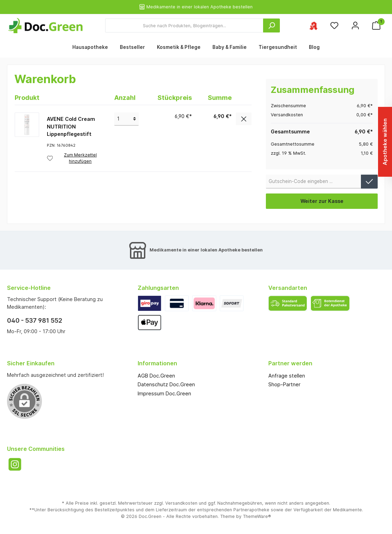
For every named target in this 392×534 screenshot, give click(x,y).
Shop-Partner (284, 384)
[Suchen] (271, 25)
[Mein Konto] (355, 26)
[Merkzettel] (334, 26)
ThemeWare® (257, 516)
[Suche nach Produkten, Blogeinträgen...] (184, 25)
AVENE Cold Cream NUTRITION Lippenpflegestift (71, 126)
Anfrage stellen (287, 376)
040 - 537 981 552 (35, 320)
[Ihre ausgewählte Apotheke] (313, 26)
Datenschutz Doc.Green (166, 384)
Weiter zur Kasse (322, 201)
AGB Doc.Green (156, 376)
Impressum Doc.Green (164, 393)
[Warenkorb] (376, 26)
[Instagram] (15, 464)
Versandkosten (181, 503)
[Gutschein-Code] (314, 182)
